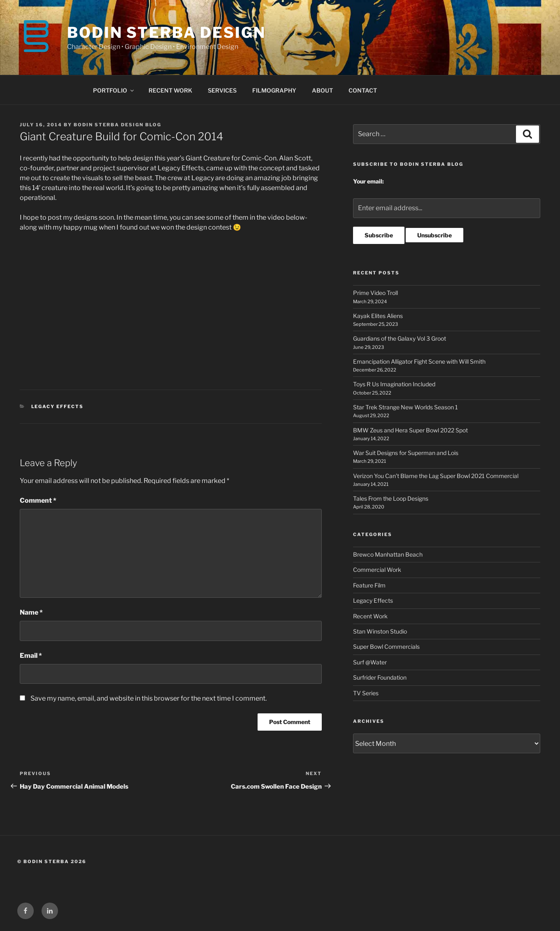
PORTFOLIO (114, 90)
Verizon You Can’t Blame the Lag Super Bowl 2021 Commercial (436, 476)
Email (31, 656)
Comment (38, 500)
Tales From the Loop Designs (391, 498)
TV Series (366, 693)
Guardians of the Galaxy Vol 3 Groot (400, 338)
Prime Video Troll (375, 293)
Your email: (368, 181)
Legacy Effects (58, 406)
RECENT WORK (170, 90)
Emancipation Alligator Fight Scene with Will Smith (419, 361)
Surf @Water (370, 662)
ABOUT (322, 90)
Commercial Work (377, 570)
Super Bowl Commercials (386, 647)
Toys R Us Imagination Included (394, 384)
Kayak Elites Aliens (378, 316)
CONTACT (363, 90)
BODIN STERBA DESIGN (166, 33)
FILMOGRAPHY (274, 90)
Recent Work (370, 616)
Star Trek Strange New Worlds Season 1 (405, 407)
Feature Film (369, 585)
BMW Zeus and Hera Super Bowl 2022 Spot (410, 430)
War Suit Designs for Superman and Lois (406, 453)
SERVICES (222, 90)
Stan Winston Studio (380, 631)
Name (31, 612)
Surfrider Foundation (380, 677)
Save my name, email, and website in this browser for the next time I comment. (149, 698)
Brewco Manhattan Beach (388, 554)
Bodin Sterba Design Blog (117, 125)
